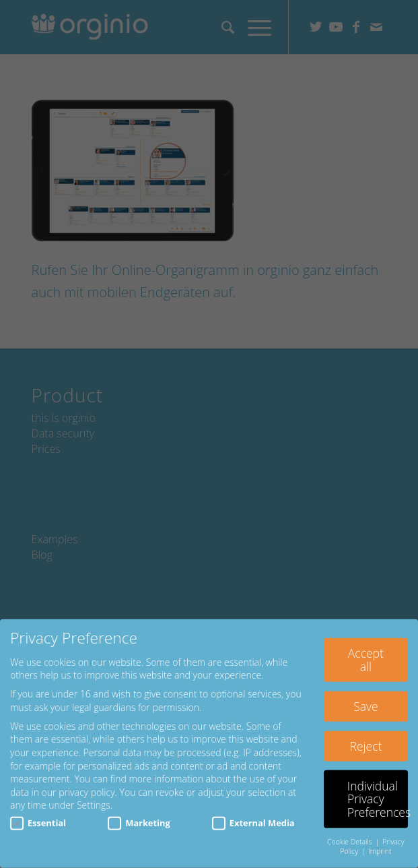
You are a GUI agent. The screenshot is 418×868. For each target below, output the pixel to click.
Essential (38, 817)
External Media (253, 817)
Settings (94, 799)
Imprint (380, 845)
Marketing (139, 817)
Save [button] (365, 700)
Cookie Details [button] (350, 836)
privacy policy (86, 786)
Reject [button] (366, 740)
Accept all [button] (366, 654)
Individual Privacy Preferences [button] (378, 793)
